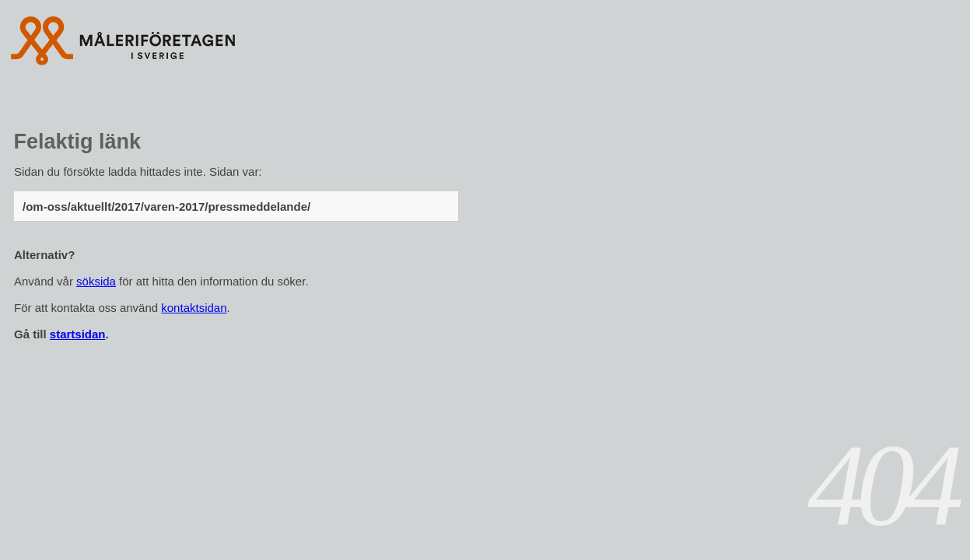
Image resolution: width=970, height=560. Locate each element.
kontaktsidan (194, 308)
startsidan (78, 334)
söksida (96, 281)
